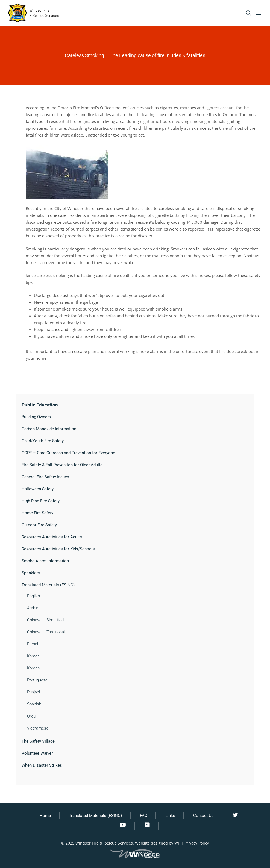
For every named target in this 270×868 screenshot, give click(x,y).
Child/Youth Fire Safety (43, 441)
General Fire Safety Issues (45, 477)
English (33, 596)
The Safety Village (38, 741)
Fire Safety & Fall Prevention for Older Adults (62, 465)
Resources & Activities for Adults (52, 537)
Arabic (33, 608)
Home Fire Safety (37, 513)
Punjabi (33, 692)
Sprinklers (31, 573)
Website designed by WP (158, 843)
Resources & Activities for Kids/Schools (58, 549)
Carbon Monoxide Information (49, 429)
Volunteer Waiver (37, 753)
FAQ (144, 816)
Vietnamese (38, 728)
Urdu (31, 716)
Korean (33, 668)
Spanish (34, 704)
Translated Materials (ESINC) (48, 585)
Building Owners (36, 417)
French (33, 644)
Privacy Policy (197, 843)
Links (170, 816)
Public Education (40, 405)
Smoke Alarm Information (45, 561)
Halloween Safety (38, 489)
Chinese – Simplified (45, 620)
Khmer (33, 656)
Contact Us (203, 816)
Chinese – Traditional (46, 632)
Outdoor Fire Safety (39, 525)
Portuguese (37, 680)
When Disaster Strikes (42, 765)
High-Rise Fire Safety (41, 501)
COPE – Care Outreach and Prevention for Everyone (68, 453)
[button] (259, 13)
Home (45, 816)
